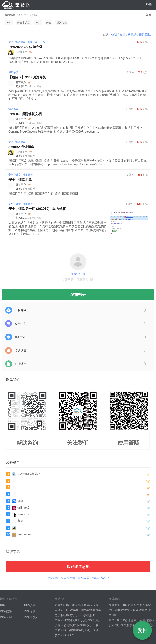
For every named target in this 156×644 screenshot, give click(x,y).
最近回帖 (145, 35)
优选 (132, 35)
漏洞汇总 (62, 23)
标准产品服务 (101, 578)
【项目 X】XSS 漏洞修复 (27, 77)
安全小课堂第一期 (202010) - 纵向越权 (37, 209)
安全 (49, 23)
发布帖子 (78, 295)
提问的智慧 (68, 578)
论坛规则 (52, 578)
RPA (9, 23)
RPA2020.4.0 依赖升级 (25, 47)
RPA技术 (30, 605)
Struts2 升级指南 (21, 147)
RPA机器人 (31, 617)
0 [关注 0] (148, 15)
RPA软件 (6, 611)
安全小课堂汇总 (20, 180)
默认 (106, 35)
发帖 (142, 630)
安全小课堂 (23, 23)
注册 (82, 274)
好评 (123, 35)
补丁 (38, 23)
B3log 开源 (127, 620)
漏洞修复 (20, 42)
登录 (149, 5)
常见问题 (84, 578)
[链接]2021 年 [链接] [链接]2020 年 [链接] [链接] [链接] (43, 193)
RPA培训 (30, 611)
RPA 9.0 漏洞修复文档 (25, 114)
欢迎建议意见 (78, 567)
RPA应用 (6, 617)
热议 (114, 35)
